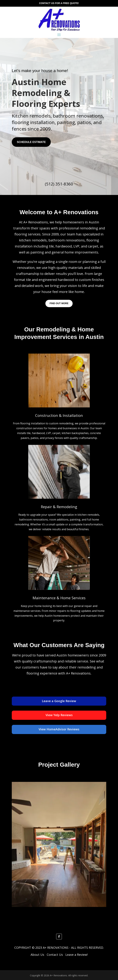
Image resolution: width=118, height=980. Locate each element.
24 (92, 899)
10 (52, 899)
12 (58, 899)
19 (78, 899)
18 (75, 899)
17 (72, 899)
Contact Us (55, 955)
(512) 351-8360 (59, 184)
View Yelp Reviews (59, 715)
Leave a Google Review (59, 701)
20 (80, 899)
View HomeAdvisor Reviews (59, 729)
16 (69, 899)
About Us (37, 955)
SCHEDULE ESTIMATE (31, 142)
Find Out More (59, 303)
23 (89, 899)
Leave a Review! (76, 955)
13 (60, 899)
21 (83, 899)
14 (63, 899)
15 (66, 899)
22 (86, 899)
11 (55, 899)
